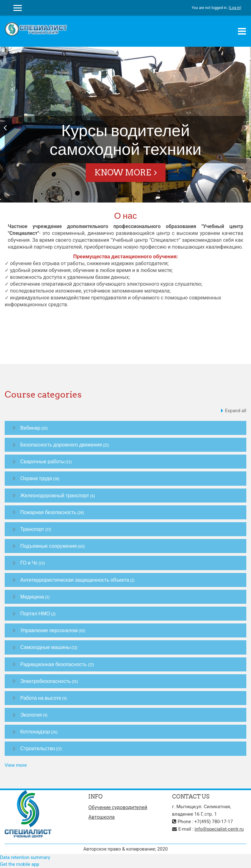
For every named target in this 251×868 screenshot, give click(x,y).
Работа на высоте (41, 698)
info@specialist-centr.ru (219, 829)
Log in (235, 8)
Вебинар (30, 428)
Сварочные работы (42, 461)
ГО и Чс (29, 563)
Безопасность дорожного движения (61, 445)
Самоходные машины (45, 647)
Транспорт (32, 529)
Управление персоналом (49, 630)
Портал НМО (35, 613)
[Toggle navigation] (242, 31)
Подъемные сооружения (48, 546)
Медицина (32, 597)
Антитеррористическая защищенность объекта (75, 580)
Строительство (38, 748)
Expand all (236, 411)
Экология (31, 715)
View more (16, 765)
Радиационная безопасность (54, 664)
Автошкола (101, 817)
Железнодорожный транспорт (55, 495)
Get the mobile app (20, 864)
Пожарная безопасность (48, 512)
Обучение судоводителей (118, 807)
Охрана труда (36, 478)
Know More (123, 172)
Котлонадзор (35, 732)
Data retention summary (25, 857)
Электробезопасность (46, 681)
